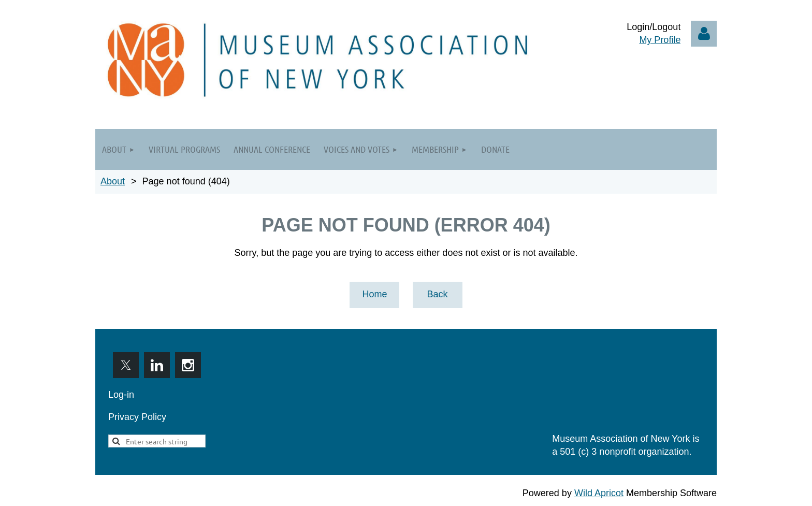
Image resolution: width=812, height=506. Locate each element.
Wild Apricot (599, 493)
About (113, 181)
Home (374, 294)
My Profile (660, 40)
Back (437, 294)
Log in (704, 34)
